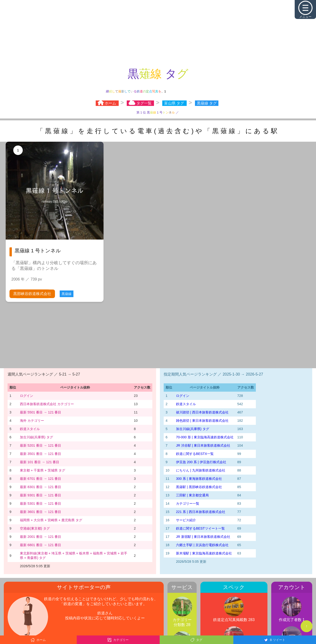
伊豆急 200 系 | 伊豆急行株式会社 (201, 462)
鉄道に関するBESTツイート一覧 (200, 528)
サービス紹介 (186, 520)
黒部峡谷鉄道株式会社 (32, 294)
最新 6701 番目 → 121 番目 (41, 479)
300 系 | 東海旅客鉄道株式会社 (199, 479)
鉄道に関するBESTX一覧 (195, 454)
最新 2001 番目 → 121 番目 (41, 537)
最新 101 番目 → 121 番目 (40, 462)
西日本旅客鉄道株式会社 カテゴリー (47, 404)
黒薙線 (67, 294)
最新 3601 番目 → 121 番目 (41, 512)
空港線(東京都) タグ (35, 528)
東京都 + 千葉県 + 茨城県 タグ (43, 470)
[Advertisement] (158, 33)
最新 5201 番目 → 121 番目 (41, 445)
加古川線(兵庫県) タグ (36, 437)
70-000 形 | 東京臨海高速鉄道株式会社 (205, 437)
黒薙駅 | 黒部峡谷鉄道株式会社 (199, 487)
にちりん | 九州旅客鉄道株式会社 (201, 470)
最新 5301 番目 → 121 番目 (41, 503)
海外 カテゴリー (32, 421)
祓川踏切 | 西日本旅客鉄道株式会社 (202, 412)
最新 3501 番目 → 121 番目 (41, 454)
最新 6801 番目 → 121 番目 (41, 545)
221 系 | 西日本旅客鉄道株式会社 (201, 512)
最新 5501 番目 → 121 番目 (41, 412)
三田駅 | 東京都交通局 (192, 495)
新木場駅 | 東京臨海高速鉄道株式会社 (204, 553)
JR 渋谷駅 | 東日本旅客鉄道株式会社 (203, 445)
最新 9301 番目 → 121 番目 (41, 495)
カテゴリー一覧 (188, 503)
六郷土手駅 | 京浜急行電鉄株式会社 (202, 545)
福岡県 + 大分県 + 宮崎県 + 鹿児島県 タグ (51, 520)
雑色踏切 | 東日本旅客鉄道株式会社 (202, 421)
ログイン (27, 396)
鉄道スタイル (30, 429)
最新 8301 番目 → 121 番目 (41, 487)
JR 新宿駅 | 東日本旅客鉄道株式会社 (203, 537)
